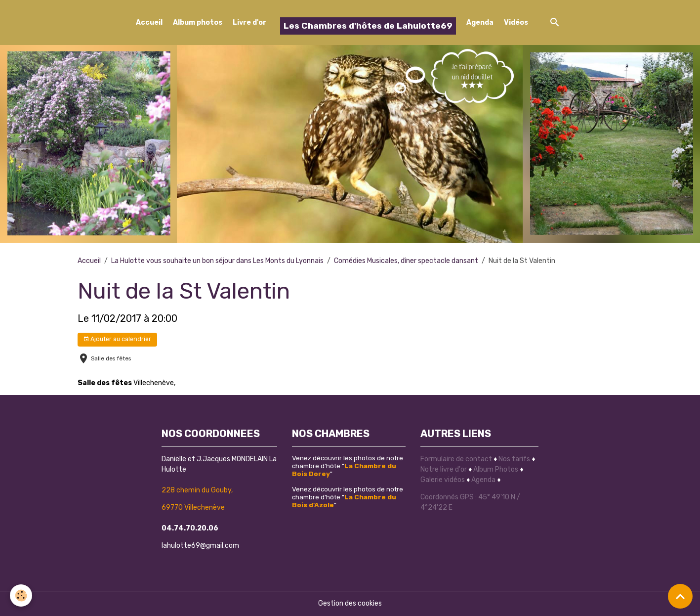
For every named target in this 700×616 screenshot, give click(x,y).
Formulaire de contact (456, 459)
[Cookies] (21, 595)
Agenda (480, 22)
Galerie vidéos (443, 480)
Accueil (149, 22)
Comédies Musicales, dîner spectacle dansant (406, 261)
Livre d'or (249, 22)
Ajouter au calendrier (117, 339)
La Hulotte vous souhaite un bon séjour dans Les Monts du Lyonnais (217, 261)
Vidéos (516, 22)
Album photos (198, 22)
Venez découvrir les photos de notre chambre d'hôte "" (348, 466)
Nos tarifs (514, 459)
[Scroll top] (680, 596)
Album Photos (496, 469)
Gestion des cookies (350, 603)
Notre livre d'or (444, 469)
